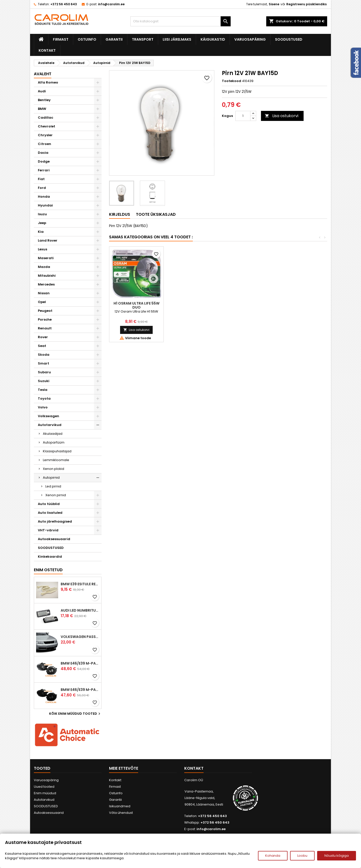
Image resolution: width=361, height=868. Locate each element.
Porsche (45, 319)
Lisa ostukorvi (282, 116)
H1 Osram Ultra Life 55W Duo (300, 305)
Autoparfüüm (54, 442)
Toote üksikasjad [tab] (156, 214)
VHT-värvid (48, 530)
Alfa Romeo (48, 82)
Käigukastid (213, 39)
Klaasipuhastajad (57, 451)
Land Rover (48, 240)
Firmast (61, 39)
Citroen (44, 144)
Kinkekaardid (50, 557)
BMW (42, 109)
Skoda (44, 355)
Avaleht (43, 74)
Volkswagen (49, 416)
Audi (42, 91)
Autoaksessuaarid (54, 539)
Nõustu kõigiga (337, 856)
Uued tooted (44, 787)
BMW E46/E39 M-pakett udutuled (80, 663)
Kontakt (47, 50)
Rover (43, 337)
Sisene (274, 4)
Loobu (302, 856)
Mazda (44, 267)
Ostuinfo (87, 39)
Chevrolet (47, 126)
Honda (44, 197)
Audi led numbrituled (80, 610)
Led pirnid (53, 486)
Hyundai (45, 205)
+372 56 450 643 (64, 4)
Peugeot (45, 311)
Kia (41, 232)
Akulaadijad (53, 434)
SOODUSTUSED (289, 39)
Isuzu (42, 214)
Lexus (42, 249)
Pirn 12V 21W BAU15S (245, 303)
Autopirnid (51, 478)
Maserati (46, 258)
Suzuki (44, 381)
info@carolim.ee (111, 4)
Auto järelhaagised (55, 521)
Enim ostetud (48, 570)
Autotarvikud (50, 425)
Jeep (42, 223)
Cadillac (46, 118)
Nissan (44, 293)
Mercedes (46, 284)
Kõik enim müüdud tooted (75, 714)
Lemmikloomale (56, 460)
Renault (45, 328)
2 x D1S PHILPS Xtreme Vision (191, 305)
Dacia (43, 153)
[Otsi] (180, 21)
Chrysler (45, 135)
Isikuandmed (120, 806)
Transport (143, 39)
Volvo (43, 407)
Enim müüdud (45, 793)
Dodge (44, 161)
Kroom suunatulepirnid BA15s (137, 305)
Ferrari (44, 170)
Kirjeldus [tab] (120, 214)
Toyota (44, 399)
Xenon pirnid (56, 495)
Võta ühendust (121, 813)
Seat (42, 346)
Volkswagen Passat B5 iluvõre (80, 637)
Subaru (44, 372)
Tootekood (232, 81)
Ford (42, 188)
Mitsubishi (47, 276)
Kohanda (273, 856)
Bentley (44, 100)
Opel (42, 302)
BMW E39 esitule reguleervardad (80, 584)
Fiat (41, 179)
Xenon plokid (54, 469)
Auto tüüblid (49, 504)
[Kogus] (243, 116)
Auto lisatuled (50, 513)
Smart (43, 363)
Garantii (114, 39)
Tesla (43, 390)
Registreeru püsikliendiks (306, 4)
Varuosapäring (250, 39)
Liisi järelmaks (177, 39)
